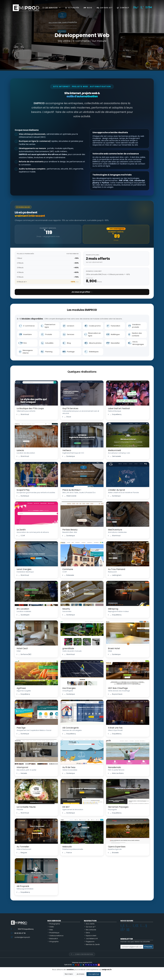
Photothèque (54, 933)
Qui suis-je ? (104, 8)
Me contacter (91, 930)
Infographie (54, 942)
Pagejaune (90, 942)
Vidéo (52, 927)
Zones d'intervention (82, 954)
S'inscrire (148, 947)
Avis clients (90, 924)
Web (51, 930)
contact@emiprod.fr (22, 937)
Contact (123, 8)
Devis (88, 933)
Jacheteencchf (92, 939)
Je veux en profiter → (82, 292)
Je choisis (80, 974)
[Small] (132, 947)
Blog (88, 8)
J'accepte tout (94, 974)
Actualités (72, 8)
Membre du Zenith (93, 944)
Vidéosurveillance (56, 936)
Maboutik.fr (54, 939)
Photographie (55, 924)
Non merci (69, 974)
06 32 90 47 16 (20, 933)
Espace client (91, 936)
